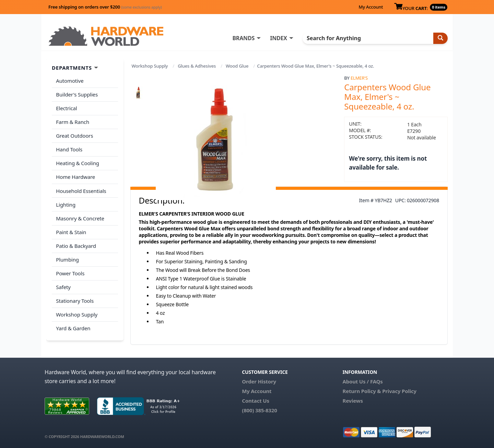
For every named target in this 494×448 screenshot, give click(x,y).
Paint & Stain (71, 230)
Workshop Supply (150, 66)
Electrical (66, 108)
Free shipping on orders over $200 (105, 7)
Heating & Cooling (78, 162)
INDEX (280, 38)
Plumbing (67, 257)
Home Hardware (75, 175)
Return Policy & (362, 391)
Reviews (352, 401)
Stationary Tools (75, 298)
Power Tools (70, 271)
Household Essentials (81, 189)
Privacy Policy (399, 391)
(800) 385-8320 (259, 410)
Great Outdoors (74, 135)
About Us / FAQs (362, 381)
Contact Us (256, 401)
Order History (259, 381)
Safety (63, 284)
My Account (371, 7)
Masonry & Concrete (80, 216)
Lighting (66, 203)
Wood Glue (237, 66)
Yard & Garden (73, 325)
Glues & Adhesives (197, 66)
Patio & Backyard (76, 243)
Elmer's (359, 78)
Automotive (70, 81)
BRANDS (244, 38)
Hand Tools (69, 148)
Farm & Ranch (73, 121)
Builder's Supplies (77, 94)
